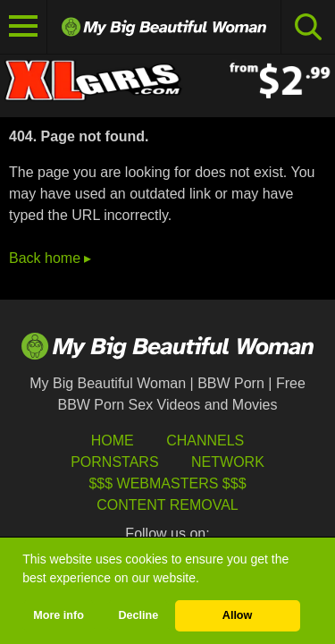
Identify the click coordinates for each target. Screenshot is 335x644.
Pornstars (114, 462)
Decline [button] (138, 615)
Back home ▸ (50, 258)
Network (228, 462)
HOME (113, 441)
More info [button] (59, 615)
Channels (205, 441)
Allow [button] (238, 615)
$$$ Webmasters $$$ (167, 483)
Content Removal (167, 505)
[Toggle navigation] (24, 27)
